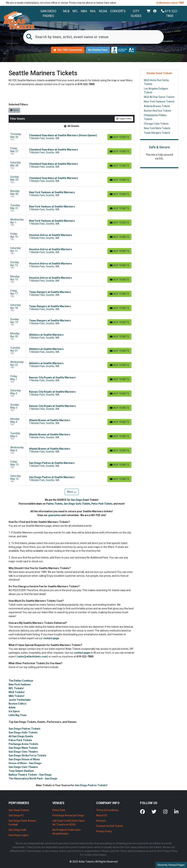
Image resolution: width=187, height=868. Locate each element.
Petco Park (59, 810)
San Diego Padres (48, 14)
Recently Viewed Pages (171, 865)
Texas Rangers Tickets (157, 133)
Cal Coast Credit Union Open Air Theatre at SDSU (69, 823)
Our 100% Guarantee (68, 50)
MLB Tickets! (17, 692)
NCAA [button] (103, 11)
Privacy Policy (104, 831)
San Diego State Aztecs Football (22, 823)
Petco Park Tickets (102, 504)
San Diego (77, 500)
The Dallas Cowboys (21, 681)
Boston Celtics (18, 704)
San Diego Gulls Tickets (77, 504)
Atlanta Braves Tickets (157, 106)
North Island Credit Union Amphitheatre (67, 832)
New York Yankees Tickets (159, 102)
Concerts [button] (118, 11)
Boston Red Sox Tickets (158, 111)
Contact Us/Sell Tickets (110, 826)
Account (101, 821)
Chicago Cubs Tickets (156, 124)
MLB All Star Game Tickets (159, 97)
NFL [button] (75, 11)
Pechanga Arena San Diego (68, 815)
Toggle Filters (124, 119)
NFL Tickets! (16, 688)
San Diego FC (16, 815)
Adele (12, 707)
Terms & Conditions (107, 810)
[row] (72, 137)
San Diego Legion (19, 835)
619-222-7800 (170, 14)
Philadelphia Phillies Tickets (155, 117)
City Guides (136, 14)
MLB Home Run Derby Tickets (156, 82)
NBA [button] (84, 11)
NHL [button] (93, 11)
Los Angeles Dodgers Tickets (156, 90)
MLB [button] (66, 11)
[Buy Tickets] (119, 137)
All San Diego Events (21, 736)
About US (102, 815)
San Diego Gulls (17, 830)
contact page (51, 638)
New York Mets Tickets (157, 128)
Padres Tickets (54, 504)
